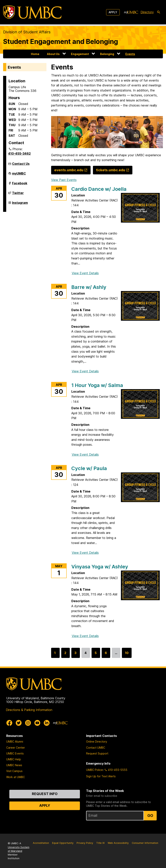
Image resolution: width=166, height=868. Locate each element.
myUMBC (19, 175)
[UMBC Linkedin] (47, 723)
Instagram (20, 204)
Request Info (45, 794)
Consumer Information (145, 843)
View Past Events (64, 180)
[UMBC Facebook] (9, 723)
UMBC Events (15, 753)
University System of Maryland (19, 849)
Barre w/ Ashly (89, 287)
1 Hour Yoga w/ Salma (97, 385)
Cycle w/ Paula (89, 468)
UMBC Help (14, 759)
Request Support (97, 753)
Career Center (16, 748)
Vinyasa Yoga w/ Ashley (100, 567)
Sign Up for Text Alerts (101, 776)
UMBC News (14, 765)
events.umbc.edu (69, 170)
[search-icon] (159, 12)
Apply (113, 12)
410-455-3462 (19, 154)
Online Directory (97, 742)
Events (130, 54)
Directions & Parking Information (29, 710)
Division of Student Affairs (27, 32)
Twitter (18, 194)
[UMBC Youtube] (37, 723)
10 (127, 655)
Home (35, 54)
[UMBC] (32, 12)
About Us (53, 54)
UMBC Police (94, 770)
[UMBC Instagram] (28, 723)
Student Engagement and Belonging (61, 41)
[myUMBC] (131, 12)
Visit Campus (14, 771)
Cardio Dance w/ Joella (99, 189)
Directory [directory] (147, 12)
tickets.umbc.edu (111, 170)
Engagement (80, 54)
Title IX (100, 843)
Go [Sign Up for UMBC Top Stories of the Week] (150, 816)
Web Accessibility (118, 843)
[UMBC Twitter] (19, 723)
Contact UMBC (96, 748)
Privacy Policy (85, 843)
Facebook (20, 185)
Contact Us (21, 164)
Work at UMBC (16, 777)
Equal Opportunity (63, 843)
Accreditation (41, 843)
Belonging (107, 54)
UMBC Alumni (15, 742)
